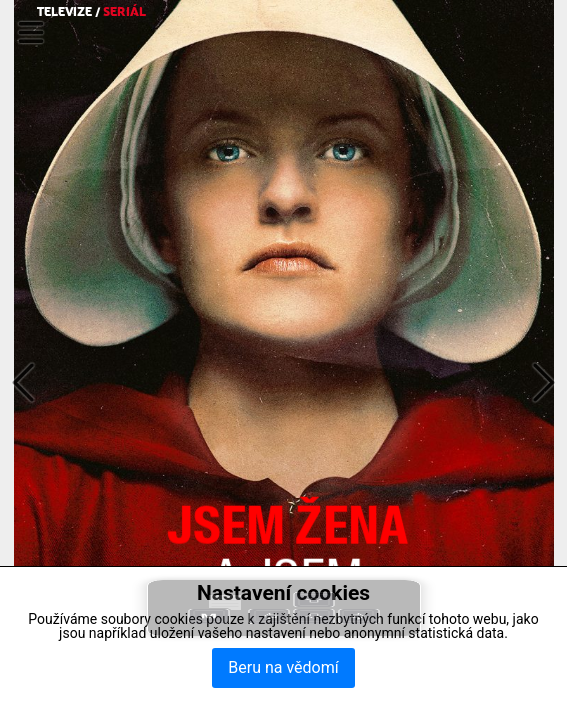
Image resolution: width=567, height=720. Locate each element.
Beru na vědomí (283, 667)
